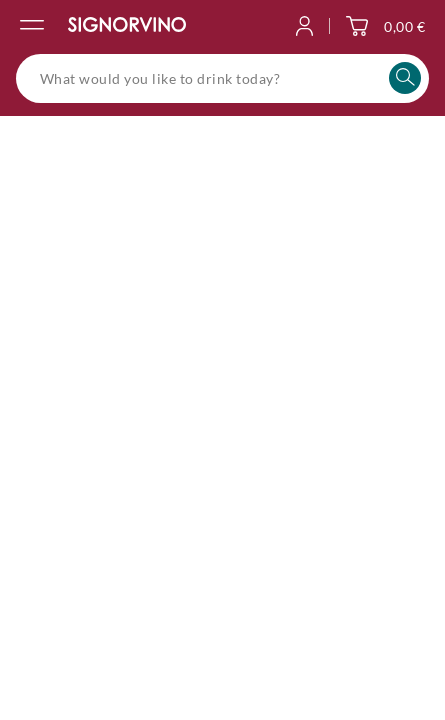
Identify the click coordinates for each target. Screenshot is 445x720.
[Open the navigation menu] (32, 26)
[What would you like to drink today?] (222, 78)
